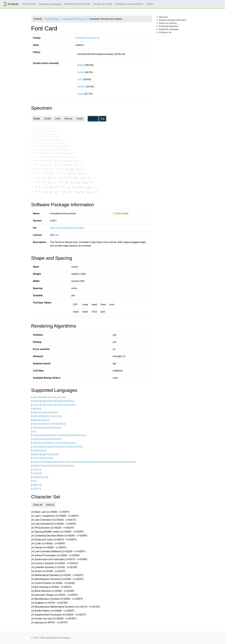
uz (38, 469)
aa (34, 397)
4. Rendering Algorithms (167, 26)
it (59, 428)
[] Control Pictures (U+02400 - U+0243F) (53, 583)
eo (42, 412)
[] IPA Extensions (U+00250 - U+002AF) (53, 528)
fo (48, 416)
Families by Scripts (102, 4)
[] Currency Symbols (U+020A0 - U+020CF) (55, 563)
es (47, 412)
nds (44, 447)
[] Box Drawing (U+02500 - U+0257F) (52, 587)
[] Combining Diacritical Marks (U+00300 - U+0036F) (59, 536)
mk (49, 443)
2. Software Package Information (171, 20)
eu (55, 412)
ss (116, 462)
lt (56, 439)
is (56, 428)
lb (37, 439)
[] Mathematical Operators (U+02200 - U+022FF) (57, 575)
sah (34, 462)
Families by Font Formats (77, 4)
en (38, 412)
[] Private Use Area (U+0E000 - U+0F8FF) (54, 619)
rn (38, 458)
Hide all (50, 505)
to (48, 466)
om (39, 450)
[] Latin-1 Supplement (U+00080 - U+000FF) (55, 516)
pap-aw (46, 454)
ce (38, 405)
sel (48, 462)
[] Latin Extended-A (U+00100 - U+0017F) (54, 520)
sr (112, 462)
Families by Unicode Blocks (129, 4)
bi (47, 401)
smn (88, 462)
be (38, 401)
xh (34, 481)
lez (41, 439)
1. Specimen (162, 17)
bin (51, 401)
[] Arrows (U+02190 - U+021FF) (49, 571)
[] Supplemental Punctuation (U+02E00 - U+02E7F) (59, 615)
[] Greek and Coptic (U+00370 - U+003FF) (54, 540)
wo (45, 477)
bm (57, 401)
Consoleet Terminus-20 (74, 19)
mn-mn (56, 443)
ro (42, 458)
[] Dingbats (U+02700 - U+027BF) (50, 603)
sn (99, 462)
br (61, 401)
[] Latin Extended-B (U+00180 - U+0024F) (54, 524)
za (34, 488)
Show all (38, 505)
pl (52, 454)
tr (52, 466)
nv (76, 447)
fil (41, 416)
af (38, 397)
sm (70, 462)
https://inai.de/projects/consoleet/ (67, 228)
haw (35, 424)
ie (41, 428)
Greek (80, 94)
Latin (80, 79)
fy (60, 416)
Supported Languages (50, 4)
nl (53, 447)
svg (103, 119)
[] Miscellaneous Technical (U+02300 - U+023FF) (58, 579)
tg (33, 466)
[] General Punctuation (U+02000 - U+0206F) (56, 556)
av (51, 397)
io (52, 428)
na (34, 447)
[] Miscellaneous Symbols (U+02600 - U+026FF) (57, 599)
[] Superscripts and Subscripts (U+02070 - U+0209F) (59, 559)
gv (47, 420)
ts (55, 466)
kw (72, 435)
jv (33, 431)
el (33, 412)
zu (38, 488)
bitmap (93, 119)
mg (34, 443)
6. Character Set (164, 32)
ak (42, 397)
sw (133, 462)
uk (34, 469)
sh (57, 462)
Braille (80, 65)
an (47, 397)
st (120, 462)
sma (76, 462)
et (51, 412)
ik (48, 428)
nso (71, 447)
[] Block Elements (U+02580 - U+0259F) (53, 591)
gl (38, 420)
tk (37, 466)
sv (129, 462)
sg (53, 462)
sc (39, 462)
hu (63, 424)
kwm (78, 435)
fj (44, 416)
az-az (61, 397)
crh (58, 405)
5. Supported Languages (168, 29)
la (33, 439)
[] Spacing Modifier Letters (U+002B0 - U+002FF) (58, 532)
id (37, 428)
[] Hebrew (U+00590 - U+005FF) (49, 548)
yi (39, 485)
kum (62, 435)
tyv (71, 466)
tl (41, 466)
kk (47, 435)
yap (34, 485)
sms (94, 462)
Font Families (29, 4)
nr (66, 447)
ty (66, 466)
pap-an (36, 454)
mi (44, 443)
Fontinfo (10, 4)
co (53, 405)
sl (66, 462)
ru (46, 458)
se (44, 462)
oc (34, 450)
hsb (54, 424)
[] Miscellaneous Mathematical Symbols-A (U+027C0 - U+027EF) (66, 607)
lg (46, 439)
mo (63, 443)
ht (58, 424)
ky (83, 435)
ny (80, 447)
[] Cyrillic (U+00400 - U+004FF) (48, 544)
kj (43, 435)
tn (44, 466)
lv (59, 439)
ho (45, 424)
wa (34, 477)
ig (45, 428)
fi (38, 416)
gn (42, 420)
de (38, 409)
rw (50, 458)
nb (38, 447)
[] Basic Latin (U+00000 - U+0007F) (51, 512)
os (43, 450)
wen (40, 477)
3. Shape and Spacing (167, 23)
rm (34, 458)
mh (39, 443)
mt (73, 443)
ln (52, 439)
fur (55, 416)
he (40, 424)
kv (67, 435)
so (104, 462)
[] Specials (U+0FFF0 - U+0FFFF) (50, 623)
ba (34, 401)
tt (59, 466)
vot (38, 473)
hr (49, 424)
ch (43, 405)
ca (34, 405)
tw (62, 466)
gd (34, 420)
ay (55, 397)
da (34, 409)
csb (68, 405)
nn (57, 447)
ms (68, 443)
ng (49, 447)
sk (62, 462)
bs (65, 401)
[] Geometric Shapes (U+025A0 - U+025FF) (55, 595)
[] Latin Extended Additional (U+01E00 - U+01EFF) (58, 552)
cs (63, 405)
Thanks (150, 4)
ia (33, 428)
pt (56, 454)
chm (48, 405)
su (124, 462)
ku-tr (56, 435)
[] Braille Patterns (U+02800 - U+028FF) (53, 611)
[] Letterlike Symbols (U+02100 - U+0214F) (54, 567)
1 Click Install (121, 213)
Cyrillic (81, 72)
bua (70, 401)
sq (108, 462)
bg (43, 401)
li (49, 439)
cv (73, 405)
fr (51, 416)
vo (34, 473)
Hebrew (81, 87)
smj (82, 462)
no (61, 447)
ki (39, 435)
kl (51, 435)
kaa (34, 435)
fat (34, 416)
